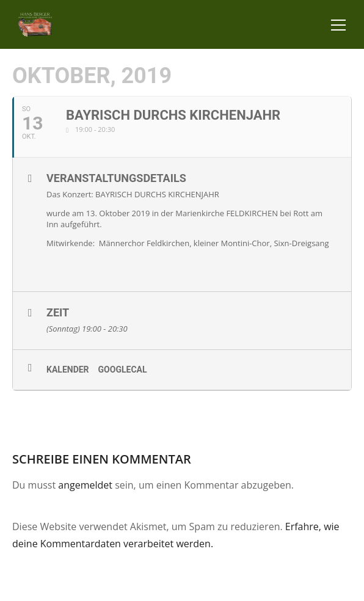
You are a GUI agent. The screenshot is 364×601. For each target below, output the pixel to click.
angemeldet (85, 485)
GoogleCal (123, 370)
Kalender (68, 370)
